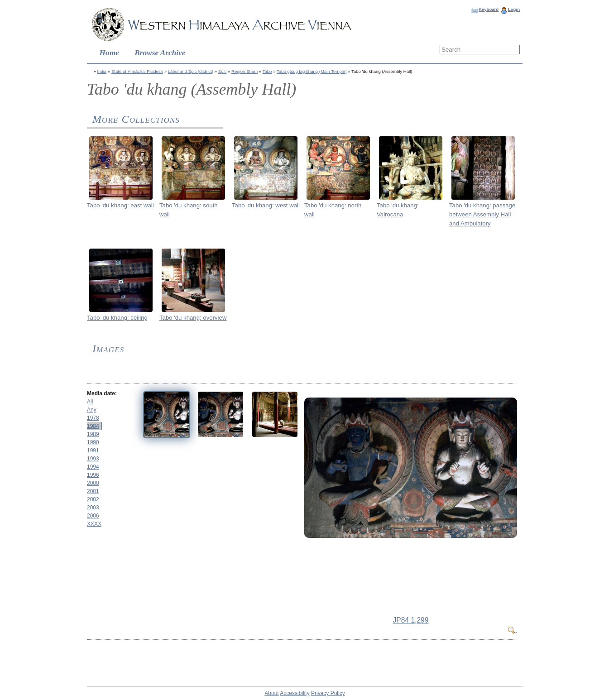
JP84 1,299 (411, 620)
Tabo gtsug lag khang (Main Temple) (312, 71)
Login (514, 9)
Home (109, 53)
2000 (93, 483)
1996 (93, 475)
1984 (93, 426)
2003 (93, 508)
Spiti (223, 71)
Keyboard (489, 9)
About (271, 693)
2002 (93, 499)
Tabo (267, 71)
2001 (93, 491)
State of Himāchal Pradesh (137, 71)
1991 (93, 451)
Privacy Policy (328, 693)
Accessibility (295, 693)
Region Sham (244, 71)
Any (92, 410)
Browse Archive (160, 53)
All (90, 402)
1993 (93, 459)
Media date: (102, 393)
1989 (93, 434)
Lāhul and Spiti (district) (191, 71)
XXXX (94, 524)
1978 (93, 418)
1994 (93, 467)
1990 (93, 442)
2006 (93, 516)
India (102, 71)
